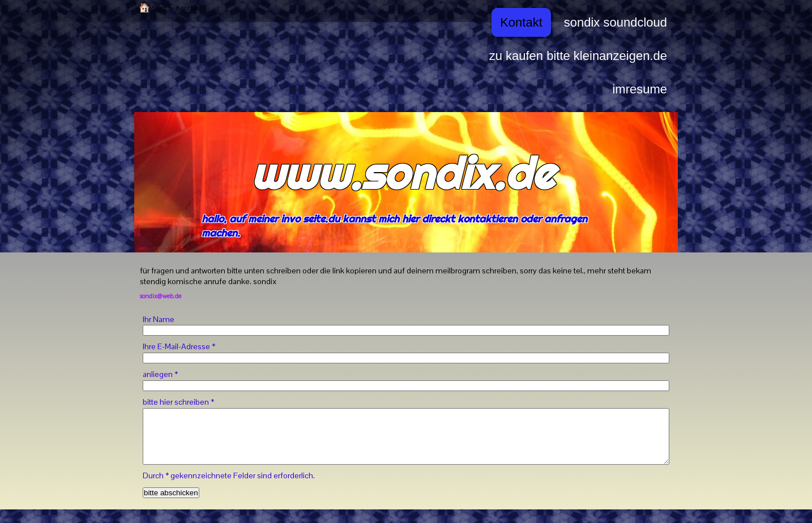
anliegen (160, 374)
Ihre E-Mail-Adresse (179, 346)
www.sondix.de (402, 173)
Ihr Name (159, 319)
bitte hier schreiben (178, 402)
